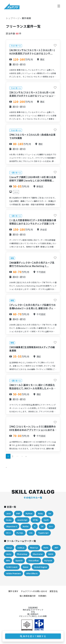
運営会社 (54, 591)
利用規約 (42, 596)
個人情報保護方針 (28, 596)
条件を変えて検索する (33, 636)
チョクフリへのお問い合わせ (34, 591)
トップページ (13, 18)
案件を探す (13, 591)
